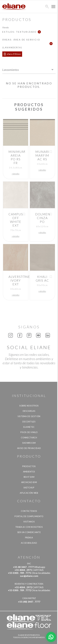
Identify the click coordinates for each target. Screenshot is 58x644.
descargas (29, 411)
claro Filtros (14, 54)
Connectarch (29, 438)
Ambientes (29, 472)
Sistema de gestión (29, 416)
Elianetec (29, 427)
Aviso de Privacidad (29, 448)
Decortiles (29, 422)
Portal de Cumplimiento (29, 516)
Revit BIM (29, 477)
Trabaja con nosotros (29, 527)
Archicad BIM (29, 482)
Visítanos (29, 522)
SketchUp (29, 488)
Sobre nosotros (29, 406)
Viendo (5, 27)
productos (29, 466)
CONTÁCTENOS (29, 511)
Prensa (29, 538)
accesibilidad (29, 543)
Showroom (29, 443)
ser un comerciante (29, 532)
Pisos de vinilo (29, 432)
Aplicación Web (29, 493)
